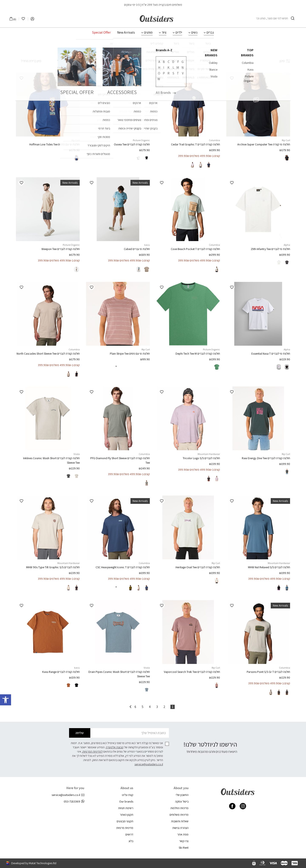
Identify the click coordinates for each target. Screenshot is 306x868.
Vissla (77, 454)
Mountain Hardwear (209, 454)
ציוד (164, 33)
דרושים (129, 834)
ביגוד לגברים (169, 48)
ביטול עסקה (182, 801)
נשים (194, 33)
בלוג (131, 841)
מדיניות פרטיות (125, 828)
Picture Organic (141, 140)
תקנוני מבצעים (125, 821)
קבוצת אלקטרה (115, 747)
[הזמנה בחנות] (29, 61)
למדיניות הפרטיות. (92, 752)
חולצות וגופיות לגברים (146, 48)
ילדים (179, 33)
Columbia (214, 140)
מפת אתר (183, 834)
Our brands (126, 801)
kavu (147, 245)
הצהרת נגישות (180, 828)
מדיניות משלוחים (179, 815)
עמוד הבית (194, 48)
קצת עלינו (128, 795)
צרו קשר (184, 841)
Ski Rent (184, 848)
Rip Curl (286, 140)
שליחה (80, 733)
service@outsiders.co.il (149, 764)
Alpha (287, 245)
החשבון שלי (182, 795)
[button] (232, 78)
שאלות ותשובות (180, 821)
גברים (210, 33)
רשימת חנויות (126, 808)
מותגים (148, 33)
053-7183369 (74, 802)
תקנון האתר (127, 815)
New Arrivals (126, 33)
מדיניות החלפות (179, 808)
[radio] (287, 158)
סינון (285, 61)
